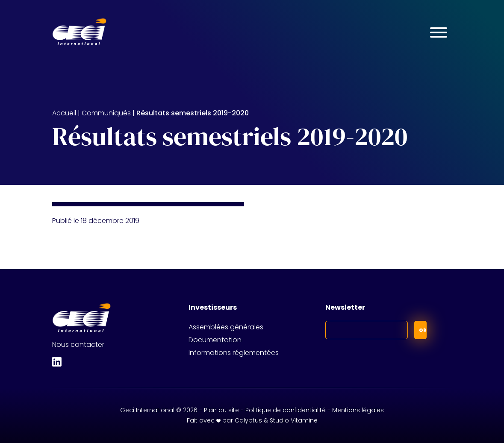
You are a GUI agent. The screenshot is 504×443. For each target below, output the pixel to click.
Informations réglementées (234, 353)
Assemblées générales (226, 327)
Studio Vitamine (294, 420)
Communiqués (106, 113)
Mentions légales (358, 410)
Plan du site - (225, 410)
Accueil (64, 113)
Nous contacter (78, 345)
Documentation (215, 340)
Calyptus (248, 420)
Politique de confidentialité (286, 410)
